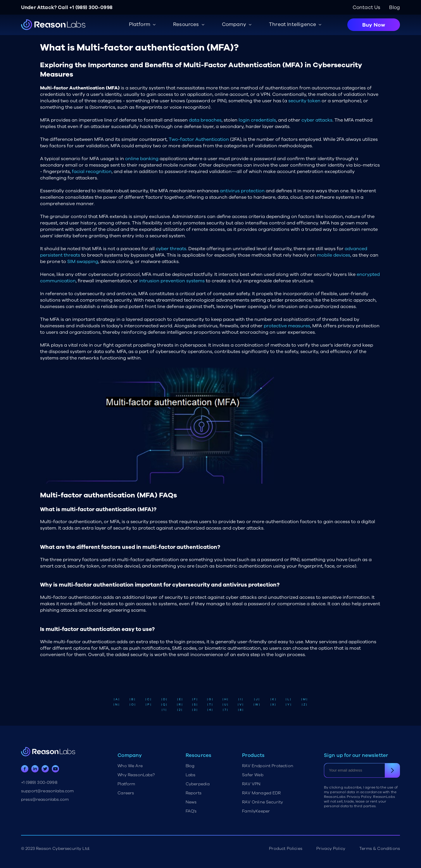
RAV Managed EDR (261, 793)
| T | (210, 705)
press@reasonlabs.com (45, 799)
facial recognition (92, 172)
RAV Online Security (263, 802)
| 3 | (195, 710)
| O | (132, 705)
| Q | (164, 705)
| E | (180, 699)
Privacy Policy (331, 849)
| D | (164, 699)
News (191, 802)
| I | (240, 699)
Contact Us (367, 7)
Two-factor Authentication (199, 139)
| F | (195, 699)
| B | (132, 699)
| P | (148, 705)
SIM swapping (83, 262)
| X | (273, 705)
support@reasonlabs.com (48, 791)
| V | (240, 705)
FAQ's (191, 811)
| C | (148, 699)
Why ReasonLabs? (136, 775)
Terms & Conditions (380, 849)
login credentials (257, 120)
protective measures (287, 326)
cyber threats (171, 249)
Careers (126, 793)
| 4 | (210, 710)
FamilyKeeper (256, 811)
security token (304, 101)
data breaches (205, 120)
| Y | (288, 705)
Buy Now (374, 25)
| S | (195, 705)
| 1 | (164, 710)
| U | (225, 705)
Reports (194, 793)
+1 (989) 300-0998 (91, 7)
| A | (117, 699)
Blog (395, 7)
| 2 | (180, 710)
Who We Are (130, 766)
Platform (126, 784)
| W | (257, 705)
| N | (116, 705)
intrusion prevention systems (172, 281)
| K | (273, 699)
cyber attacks (317, 120)
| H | (225, 699)
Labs (191, 775)
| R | (180, 705)
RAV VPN (251, 784)
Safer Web (253, 775)
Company (234, 24)
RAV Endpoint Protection (268, 766)
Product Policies (286, 849)
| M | (304, 699)
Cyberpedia (198, 784)
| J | (257, 699)
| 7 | (225, 710)
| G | (210, 699)
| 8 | (241, 710)
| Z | (304, 705)
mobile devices (334, 255)
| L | (288, 699)
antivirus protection (242, 191)
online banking (142, 159)
